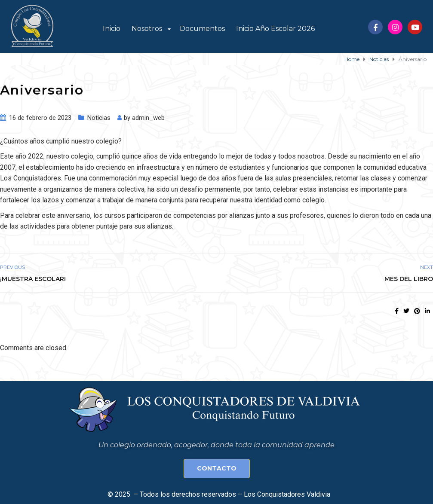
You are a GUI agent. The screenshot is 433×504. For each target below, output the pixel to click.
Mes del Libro (409, 279)
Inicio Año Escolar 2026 (275, 29)
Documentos (202, 29)
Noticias (99, 118)
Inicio (112, 29)
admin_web (148, 118)
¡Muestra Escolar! (33, 279)
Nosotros (147, 29)
